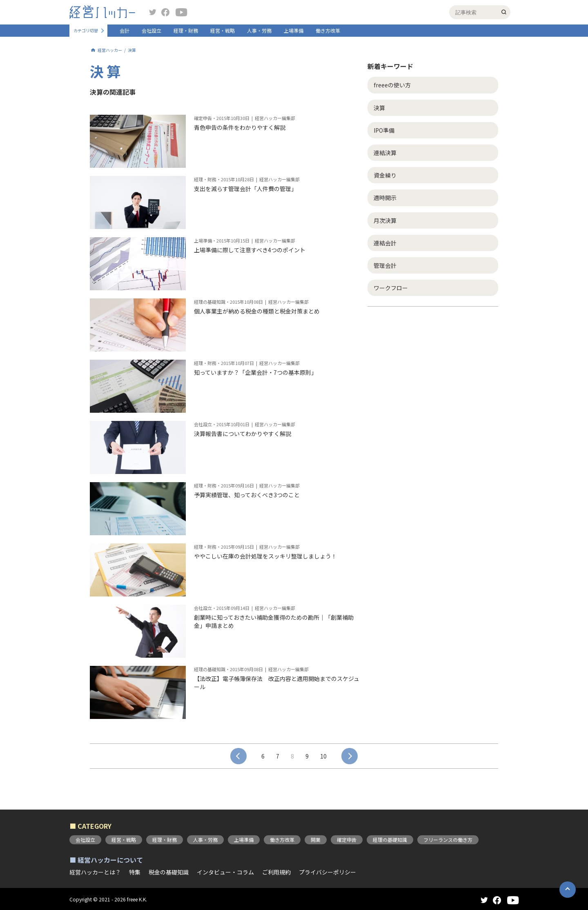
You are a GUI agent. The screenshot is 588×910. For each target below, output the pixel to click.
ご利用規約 (276, 872)
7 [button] (278, 756)
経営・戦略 (223, 30)
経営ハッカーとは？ (95, 872)
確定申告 (347, 840)
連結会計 (385, 243)
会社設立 (151, 30)
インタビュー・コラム (225, 872)
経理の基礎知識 (390, 840)
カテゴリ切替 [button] (86, 31)
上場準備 (294, 30)
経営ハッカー (110, 50)
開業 (316, 840)
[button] (568, 890)
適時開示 (385, 198)
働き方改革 (328, 30)
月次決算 (385, 220)
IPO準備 (384, 130)
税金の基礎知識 (169, 872)
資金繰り (385, 175)
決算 (379, 108)
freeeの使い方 (392, 85)
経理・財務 (186, 30)
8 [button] (292, 756)
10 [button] (323, 756)
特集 (135, 872)
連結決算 (385, 153)
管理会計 (385, 265)
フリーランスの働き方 (448, 840)
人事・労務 (259, 30)
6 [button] (263, 756)
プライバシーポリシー (327, 872)
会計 (125, 30)
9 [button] (307, 756)
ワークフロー (391, 288)
